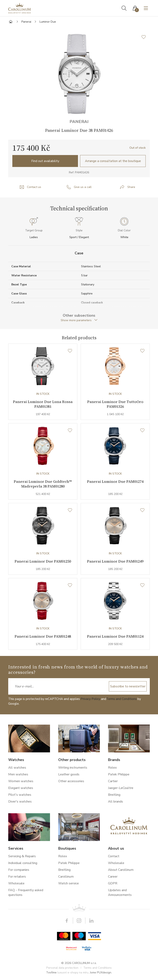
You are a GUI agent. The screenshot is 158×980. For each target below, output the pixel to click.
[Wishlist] (70, 351)
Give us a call (83, 187)
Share (131, 187)
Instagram (79, 921)
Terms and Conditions (121, 699)
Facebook (67, 921)
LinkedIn (91, 921)
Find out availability (45, 161)
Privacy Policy (90, 699)
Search (124, 8)
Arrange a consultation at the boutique (113, 161)
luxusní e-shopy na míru (73, 972)
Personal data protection (62, 968)
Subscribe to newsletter (128, 686)
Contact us (34, 187)
